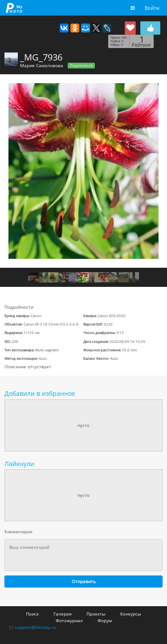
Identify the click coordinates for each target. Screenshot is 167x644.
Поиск (32, 614)
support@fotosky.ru (35, 627)
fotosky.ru (14, 8)
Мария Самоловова (42, 65)
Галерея (63, 614)
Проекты (96, 614)
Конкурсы (131, 614)
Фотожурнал (69, 620)
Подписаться (81, 65)
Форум (105, 620)
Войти (152, 8)
